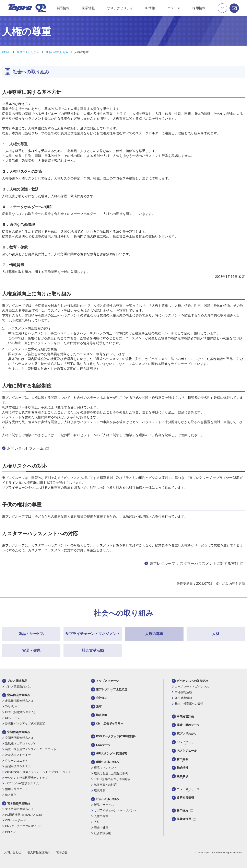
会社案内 (102, 698)
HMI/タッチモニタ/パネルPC (23, 826)
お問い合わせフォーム (28, 448)
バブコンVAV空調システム (22, 783)
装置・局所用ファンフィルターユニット (31, 749)
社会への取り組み (57, 52)
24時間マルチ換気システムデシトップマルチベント (38, 772)
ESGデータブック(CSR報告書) (116, 736)
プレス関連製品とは (18, 686)
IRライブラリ (185, 742)
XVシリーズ (13, 706)
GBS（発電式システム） (21, 712)
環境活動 (100, 790)
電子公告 (62, 852)
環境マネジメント (105, 768)
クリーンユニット (16, 761)
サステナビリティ (120, 8)
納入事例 (11, 795)
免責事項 (183, 776)
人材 (97, 822)
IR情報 (150, 8)
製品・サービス (104, 805)
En (222, 8)
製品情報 (63, 8)
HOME (6, 52)
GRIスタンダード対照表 (111, 753)
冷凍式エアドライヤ (18, 755)
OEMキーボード (15, 820)
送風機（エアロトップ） (21, 743)
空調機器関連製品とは (19, 738)
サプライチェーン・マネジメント (115, 810)
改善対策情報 (185, 798)
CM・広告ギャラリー (110, 724)
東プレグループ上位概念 (112, 689)
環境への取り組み (107, 762)
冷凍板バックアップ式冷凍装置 (25, 724)
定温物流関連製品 (19, 695)
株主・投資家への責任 (189, 704)
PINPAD (10, 832)
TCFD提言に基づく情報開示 (112, 779)
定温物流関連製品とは (19, 701)
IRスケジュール (187, 751)
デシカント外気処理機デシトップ (26, 778)
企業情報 (88, 8)
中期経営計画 (185, 716)
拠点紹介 (102, 715)
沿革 (99, 706)
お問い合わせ (13, 852)
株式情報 (183, 768)
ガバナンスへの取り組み (192, 681)
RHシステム (13, 718)
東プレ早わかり (187, 733)
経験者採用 (186, 819)
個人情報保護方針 (39, 852)
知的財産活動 (183, 698)
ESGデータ (103, 745)
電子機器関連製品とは (19, 809)
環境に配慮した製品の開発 (111, 773)
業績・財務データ (188, 725)
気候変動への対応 (105, 785)
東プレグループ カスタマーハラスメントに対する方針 (196, 564)
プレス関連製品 (17, 681)
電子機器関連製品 (19, 803)
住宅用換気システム (18, 766)
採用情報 (199, 8)
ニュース (174, 8)
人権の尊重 (82, 52)
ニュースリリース (188, 789)
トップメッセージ (107, 681)
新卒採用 (185, 810)
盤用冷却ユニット (16, 789)
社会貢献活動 (103, 833)
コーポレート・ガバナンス (192, 686)
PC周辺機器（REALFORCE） (24, 815)
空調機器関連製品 (19, 732)
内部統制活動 (183, 692)
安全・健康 (101, 828)
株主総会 (183, 759)
